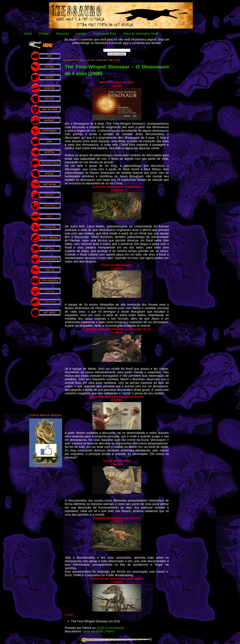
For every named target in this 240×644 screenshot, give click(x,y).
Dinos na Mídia (93, 631)
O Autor (44, 34)
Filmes (110, 631)
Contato (81, 34)
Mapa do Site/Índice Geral (141, 34)
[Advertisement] (46, 364)
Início (28, 34)
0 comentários (114, 628)
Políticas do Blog (105, 34)
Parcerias (62, 34)
